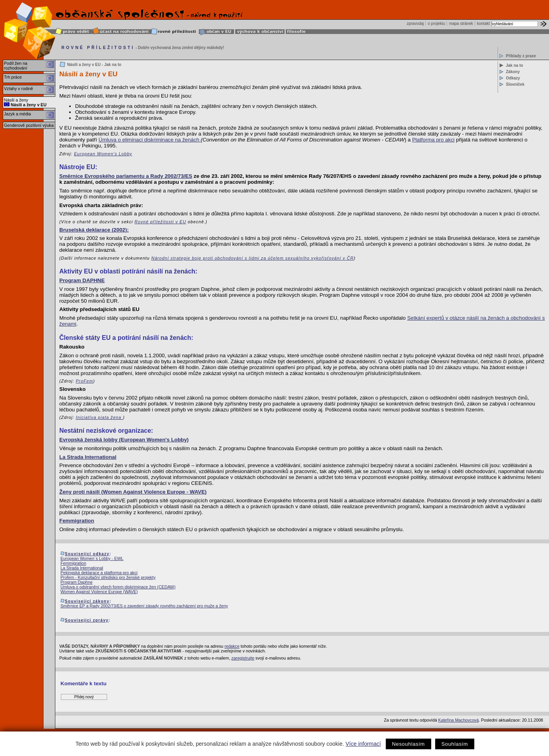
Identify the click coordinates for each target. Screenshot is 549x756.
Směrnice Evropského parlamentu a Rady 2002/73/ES (126, 176)
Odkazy (513, 78)
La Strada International (88, 457)
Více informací (363, 744)
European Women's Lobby (103, 154)
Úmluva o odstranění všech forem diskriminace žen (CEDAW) (118, 587)
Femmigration (77, 521)
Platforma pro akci (433, 140)
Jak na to (514, 65)
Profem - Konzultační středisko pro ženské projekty (108, 577)
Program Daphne (76, 582)
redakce (232, 646)
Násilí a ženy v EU (25, 105)
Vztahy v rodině (18, 89)
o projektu (436, 24)
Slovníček (515, 84)
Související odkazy (87, 554)
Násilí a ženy (16, 100)
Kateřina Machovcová (458, 720)
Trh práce (13, 77)
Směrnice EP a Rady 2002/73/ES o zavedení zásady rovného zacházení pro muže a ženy (144, 606)
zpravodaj (415, 24)
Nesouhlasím (408, 744)
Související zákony (87, 601)
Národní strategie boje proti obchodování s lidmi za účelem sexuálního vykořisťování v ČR (253, 258)
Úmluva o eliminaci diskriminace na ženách (150, 140)
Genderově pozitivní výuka (29, 125)
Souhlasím (455, 744)
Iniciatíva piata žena (99, 417)
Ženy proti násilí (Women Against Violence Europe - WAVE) (133, 492)
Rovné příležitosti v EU (160, 222)
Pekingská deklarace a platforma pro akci (99, 573)
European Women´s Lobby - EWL (92, 558)
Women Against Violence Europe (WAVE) (99, 592)
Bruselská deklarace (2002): (94, 230)
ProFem (85, 381)
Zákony (513, 72)
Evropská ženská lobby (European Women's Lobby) (124, 440)
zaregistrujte (243, 658)
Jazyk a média (17, 114)
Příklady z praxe (521, 56)
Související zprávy (87, 620)
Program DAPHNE (82, 280)
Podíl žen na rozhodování (16, 66)
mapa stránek (461, 24)
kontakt (483, 24)
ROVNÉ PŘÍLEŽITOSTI (98, 47)
